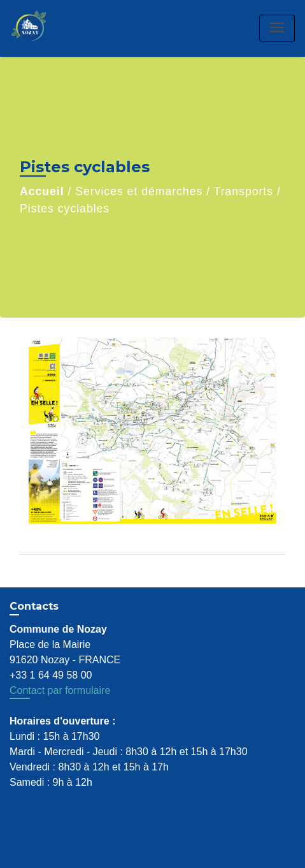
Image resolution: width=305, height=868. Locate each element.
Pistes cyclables (65, 209)
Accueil (42, 191)
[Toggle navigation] (277, 28)
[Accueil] (42, 28)
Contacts (34, 606)
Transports (244, 191)
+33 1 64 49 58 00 (51, 675)
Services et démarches (139, 191)
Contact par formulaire (60, 690)
